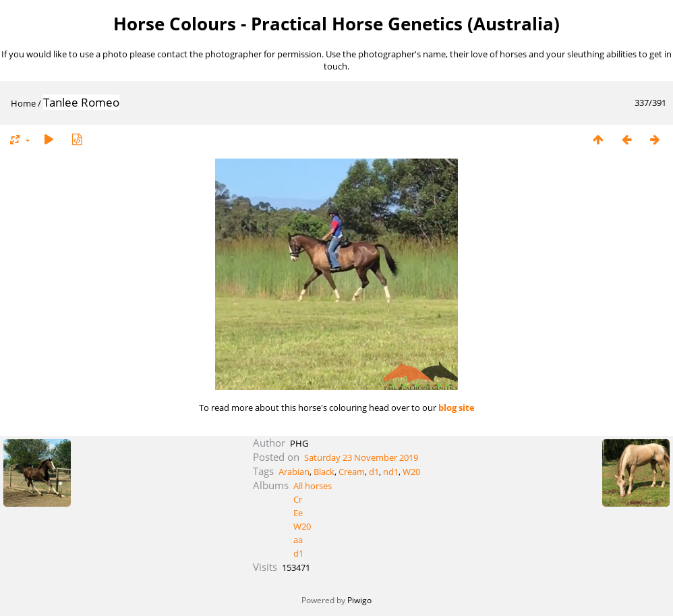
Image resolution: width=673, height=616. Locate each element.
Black (324, 472)
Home (23, 103)
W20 (411, 472)
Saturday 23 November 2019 (361, 457)
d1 (374, 472)
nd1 (391, 472)
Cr (298, 499)
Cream (352, 472)
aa (298, 540)
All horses (313, 486)
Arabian (294, 472)
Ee (298, 513)
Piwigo (359, 600)
